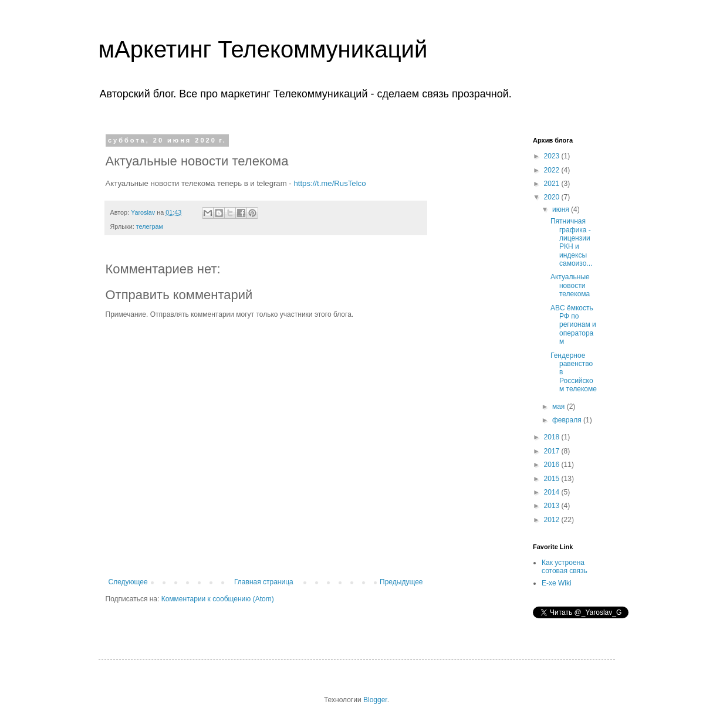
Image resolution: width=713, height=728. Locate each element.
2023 (553, 156)
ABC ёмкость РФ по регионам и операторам (573, 325)
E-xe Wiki (557, 583)
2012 (553, 520)
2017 (553, 451)
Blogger (375, 700)
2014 (553, 492)
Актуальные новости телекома (570, 285)
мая (560, 407)
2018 (553, 437)
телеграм (150, 226)
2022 (553, 170)
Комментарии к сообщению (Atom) (218, 599)
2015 (553, 479)
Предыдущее (401, 582)
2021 (553, 184)
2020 (553, 197)
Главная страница (264, 582)
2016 (553, 465)
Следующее (128, 582)
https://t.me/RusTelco (330, 183)
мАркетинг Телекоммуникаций (263, 49)
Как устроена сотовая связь (565, 567)
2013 (553, 506)
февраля (568, 420)
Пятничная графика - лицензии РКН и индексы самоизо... (571, 242)
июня (562, 209)
